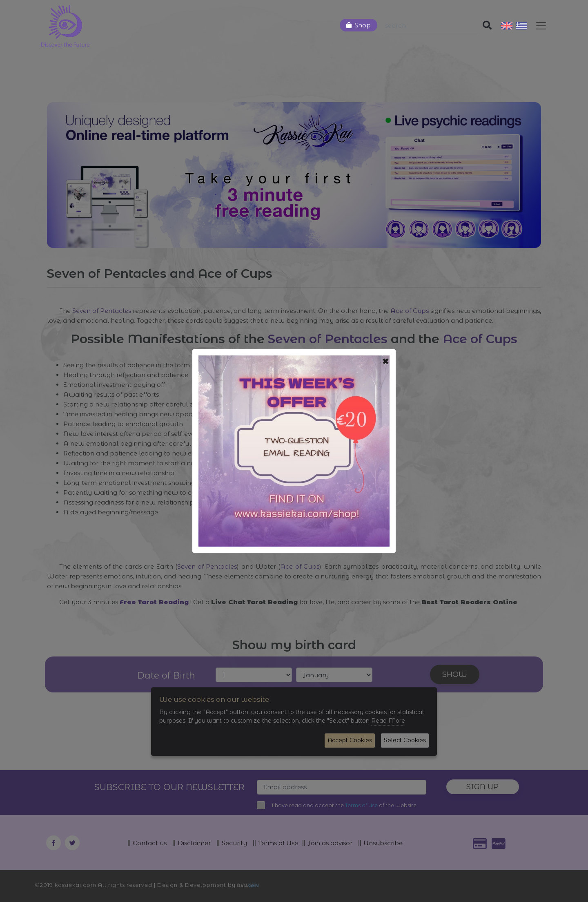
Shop (363, 25)
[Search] (431, 26)
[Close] (386, 362)
